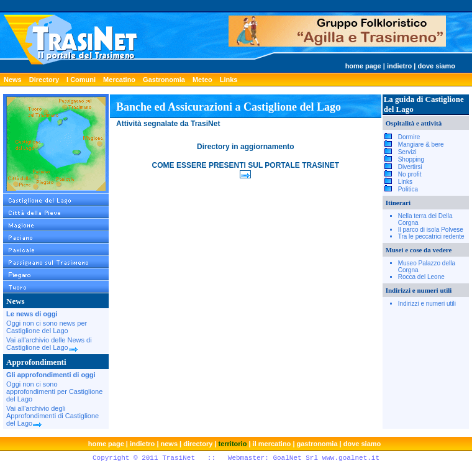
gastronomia (317, 444)
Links (229, 80)
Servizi (407, 152)
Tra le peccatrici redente (431, 236)
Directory (44, 80)
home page (363, 66)
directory (198, 444)
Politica (408, 189)
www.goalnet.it (351, 458)
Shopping (411, 159)
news (170, 444)
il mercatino (272, 444)
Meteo (202, 80)
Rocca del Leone (421, 277)
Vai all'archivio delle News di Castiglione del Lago (49, 344)
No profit (410, 174)
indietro (399, 66)
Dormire (409, 137)
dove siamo (436, 66)
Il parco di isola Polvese (431, 230)
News (13, 80)
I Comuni (81, 80)
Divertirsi (410, 167)
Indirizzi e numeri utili (427, 304)
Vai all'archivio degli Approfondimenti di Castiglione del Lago (52, 416)
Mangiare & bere (421, 144)
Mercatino (119, 80)
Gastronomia (164, 80)
